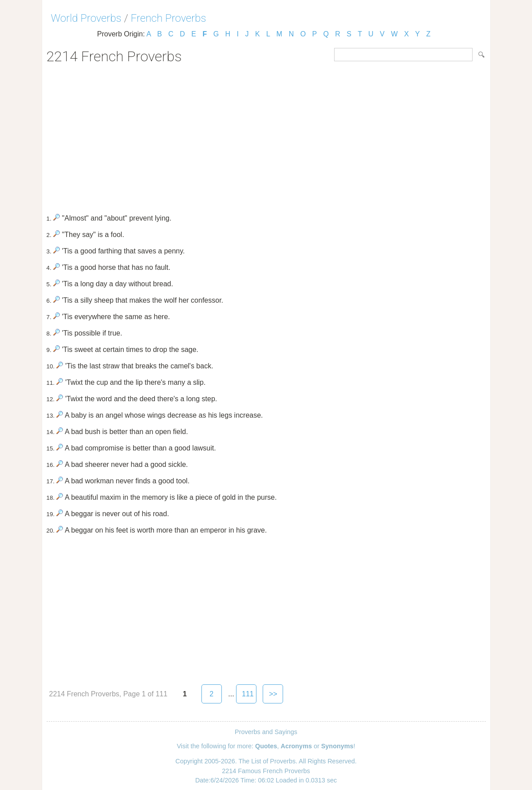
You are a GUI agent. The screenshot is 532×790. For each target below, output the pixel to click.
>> (273, 694)
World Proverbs (86, 18)
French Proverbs (169, 18)
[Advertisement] (266, 136)
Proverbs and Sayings (266, 732)
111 (248, 694)
